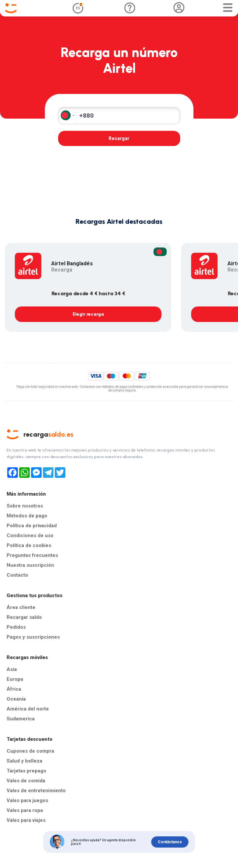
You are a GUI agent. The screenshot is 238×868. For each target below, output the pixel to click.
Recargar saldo (24, 617)
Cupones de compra (30, 751)
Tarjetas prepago (26, 771)
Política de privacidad (32, 526)
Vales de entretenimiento (36, 791)
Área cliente (21, 607)
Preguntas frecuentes (32, 555)
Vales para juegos (27, 800)
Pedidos (16, 627)
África (14, 689)
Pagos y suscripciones (33, 637)
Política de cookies (29, 545)
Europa (15, 679)
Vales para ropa (25, 810)
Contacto (17, 575)
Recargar (119, 138)
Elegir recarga (88, 314)
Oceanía (16, 699)
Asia (12, 669)
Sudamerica (21, 719)
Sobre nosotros (25, 506)
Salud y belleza (24, 761)
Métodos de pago (27, 516)
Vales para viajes (26, 820)
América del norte (28, 709)
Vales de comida (26, 781)
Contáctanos (170, 842)
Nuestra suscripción (30, 565)
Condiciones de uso (30, 535)
